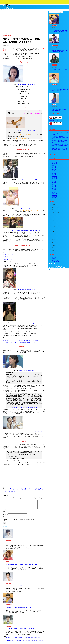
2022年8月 (54, 167)
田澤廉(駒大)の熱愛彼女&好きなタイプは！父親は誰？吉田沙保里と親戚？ (60, 137)
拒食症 (9, 490)
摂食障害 (13, 490)
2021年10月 (54, 180)
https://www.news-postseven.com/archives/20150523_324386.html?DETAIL (27, 323)
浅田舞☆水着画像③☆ (8, 259)
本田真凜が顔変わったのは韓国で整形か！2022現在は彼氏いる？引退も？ (23, 638)
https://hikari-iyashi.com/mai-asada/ (27, 84)
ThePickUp (52, 264)
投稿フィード (55, 259)
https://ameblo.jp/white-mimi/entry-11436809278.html (27, 208)
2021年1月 (54, 192)
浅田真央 (26, 490)
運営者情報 (5, 7)
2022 (6, 489)
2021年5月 (54, 187)
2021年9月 (54, 181)
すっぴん (10, 489)
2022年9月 (54, 165)
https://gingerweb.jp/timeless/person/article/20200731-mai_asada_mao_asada (27, 431)
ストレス (22, 489)
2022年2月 (54, 175)
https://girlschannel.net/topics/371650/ (27, 290)
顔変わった (11, 491)
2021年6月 (54, 186)
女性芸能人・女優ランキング (55, 120)
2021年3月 (54, 190)
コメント (6, 509)
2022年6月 (54, 169)
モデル (11, 487)
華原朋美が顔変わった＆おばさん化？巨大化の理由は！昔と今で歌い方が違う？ (24, 640)
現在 (39, 490)
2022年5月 (54, 171)
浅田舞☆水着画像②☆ (8, 257)
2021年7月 (54, 184)
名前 (5, 512)
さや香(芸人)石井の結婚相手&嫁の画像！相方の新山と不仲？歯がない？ (60, 146)
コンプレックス (16, 489)
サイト (5, 517)
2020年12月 (54, 194)
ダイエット (27, 489)
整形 (17, 490)
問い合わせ (5, 6)
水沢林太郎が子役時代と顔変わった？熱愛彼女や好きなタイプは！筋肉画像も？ (21, 629)
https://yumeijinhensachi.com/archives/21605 (27, 180)
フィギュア (33, 489)
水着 (22, 490)
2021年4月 (54, 188)
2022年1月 (54, 176)
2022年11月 (54, 162)
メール (5, 514)
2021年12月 (54, 177)
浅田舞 (30, 490)
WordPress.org (55, 261)
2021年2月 (54, 191)
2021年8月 (54, 183)
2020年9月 (54, 198)
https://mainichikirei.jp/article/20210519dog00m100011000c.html (27, 230)
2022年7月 (54, 168)
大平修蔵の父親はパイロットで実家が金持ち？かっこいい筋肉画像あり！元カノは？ (22, 586)
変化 (41, 489)
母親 (20, 490)
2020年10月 (54, 196)
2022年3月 (54, 173)
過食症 (6, 491)
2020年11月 (54, 195)
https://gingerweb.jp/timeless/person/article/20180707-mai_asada (27, 407)
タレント (7, 487)
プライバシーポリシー (8, 9)
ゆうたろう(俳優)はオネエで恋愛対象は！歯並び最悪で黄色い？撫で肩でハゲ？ (21, 543)
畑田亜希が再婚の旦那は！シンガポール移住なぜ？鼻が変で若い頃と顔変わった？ (21, 564)
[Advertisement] (24, 21)
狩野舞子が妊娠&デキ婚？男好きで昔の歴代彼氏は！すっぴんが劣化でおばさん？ (60, 150)
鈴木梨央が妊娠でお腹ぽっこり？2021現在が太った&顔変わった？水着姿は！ (21, 340)
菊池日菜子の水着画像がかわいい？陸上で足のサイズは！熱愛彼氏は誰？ (60, 142)
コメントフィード (56, 260)
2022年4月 (54, 172)
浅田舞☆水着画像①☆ (8, 254)
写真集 (38, 489)
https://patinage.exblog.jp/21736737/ (27, 370)
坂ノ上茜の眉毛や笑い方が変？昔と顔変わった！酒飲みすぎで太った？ (20, 343)
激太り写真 (35, 490)
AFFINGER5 (62, 267)
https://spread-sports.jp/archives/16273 (27, 130)
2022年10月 (54, 164)
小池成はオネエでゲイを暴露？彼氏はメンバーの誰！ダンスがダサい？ (19, 607)
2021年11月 (54, 179)
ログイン (54, 257)
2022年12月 (54, 161)
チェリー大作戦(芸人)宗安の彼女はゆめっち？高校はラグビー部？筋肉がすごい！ (60, 133)
